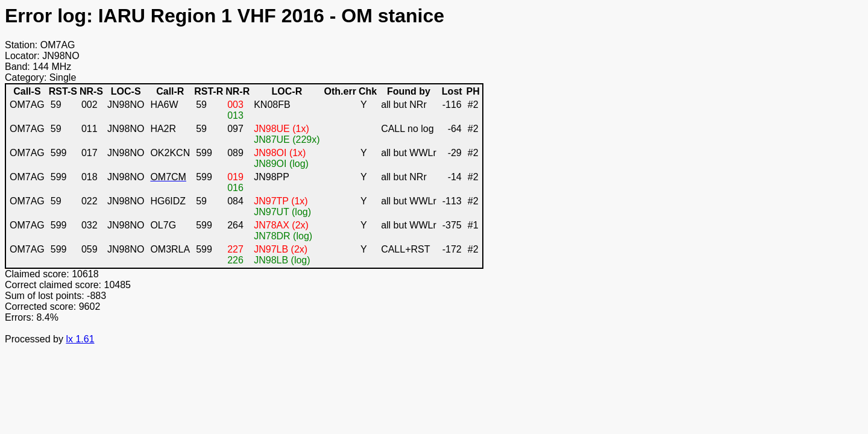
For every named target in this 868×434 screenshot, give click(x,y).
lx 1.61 (80, 339)
